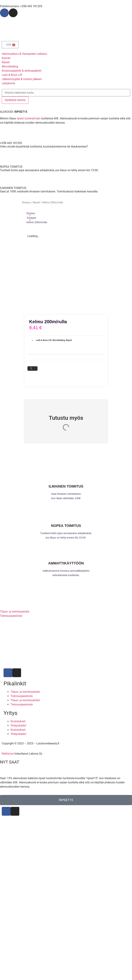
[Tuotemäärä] (32, 369)
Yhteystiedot (18, 726)
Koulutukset (18, 721)
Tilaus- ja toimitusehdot (25, 692)
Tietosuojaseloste (22, 696)
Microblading (59, 340)
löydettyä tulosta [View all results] (15, 100)
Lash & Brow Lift (44, 340)
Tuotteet (31, 218)
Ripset (36, 202)
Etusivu (26, 202)
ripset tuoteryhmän (29, 118)
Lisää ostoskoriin (58, 372)
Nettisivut (8, 754)
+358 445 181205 (11, 143)
